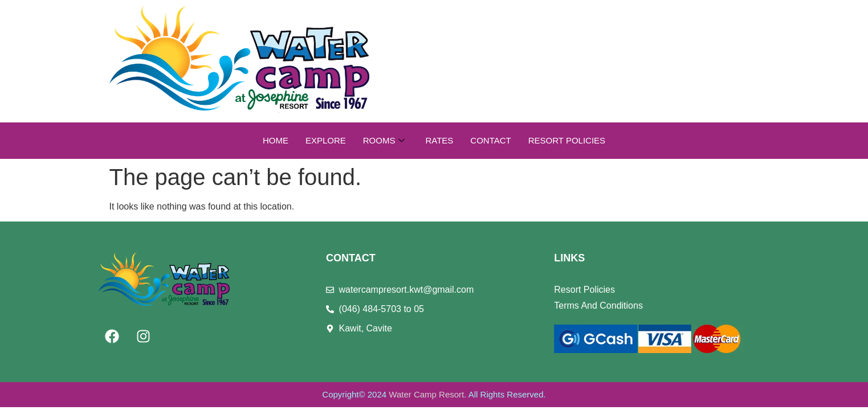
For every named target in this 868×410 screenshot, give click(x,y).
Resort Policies (567, 140)
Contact (490, 140)
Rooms (384, 141)
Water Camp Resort (426, 394)
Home (276, 140)
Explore (326, 140)
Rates (439, 140)
